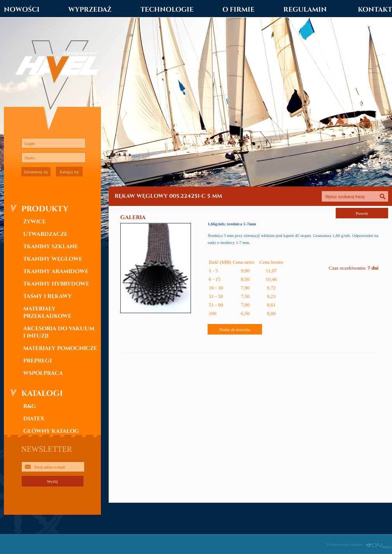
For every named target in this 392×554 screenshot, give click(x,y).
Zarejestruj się (36, 172)
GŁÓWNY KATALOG (51, 431)
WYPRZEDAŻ (90, 10)
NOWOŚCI (22, 10)
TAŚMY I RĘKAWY (48, 296)
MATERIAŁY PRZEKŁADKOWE (47, 312)
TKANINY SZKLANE (51, 247)
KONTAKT (375, 10)
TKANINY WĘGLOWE (53, 259)
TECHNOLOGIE (167, 10)
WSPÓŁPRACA (43, 373)
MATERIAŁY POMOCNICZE (60, 348)
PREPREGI (37, 361)
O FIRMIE (238, 10)
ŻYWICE (35, 222)
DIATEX (34, 419)
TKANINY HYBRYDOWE (56, 284)
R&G (30, 406)
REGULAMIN (305, 10)
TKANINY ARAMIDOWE (56, 271)
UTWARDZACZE (45, 234)
